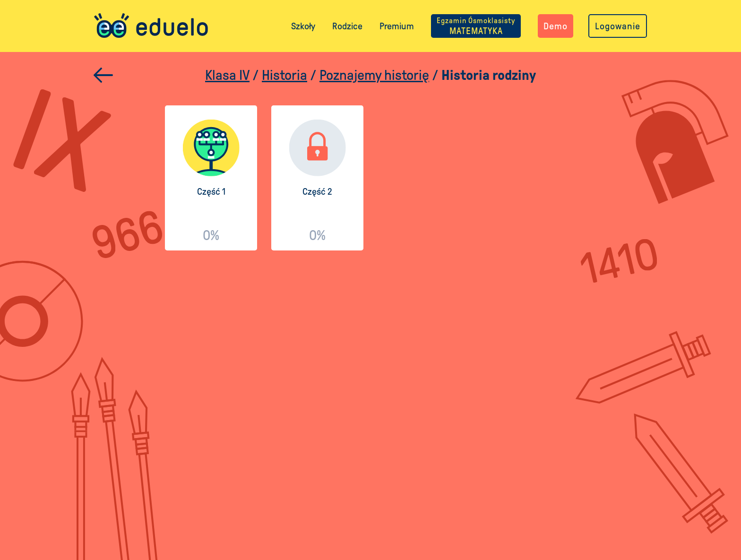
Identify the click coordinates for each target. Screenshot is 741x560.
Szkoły (303, 26)
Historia (284, 75)
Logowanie (618, 26)
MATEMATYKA (476, 26)
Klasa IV (227, 75)
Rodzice (347, 26)
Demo (556, 26)
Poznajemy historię (374, 75)
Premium (397, 26)
